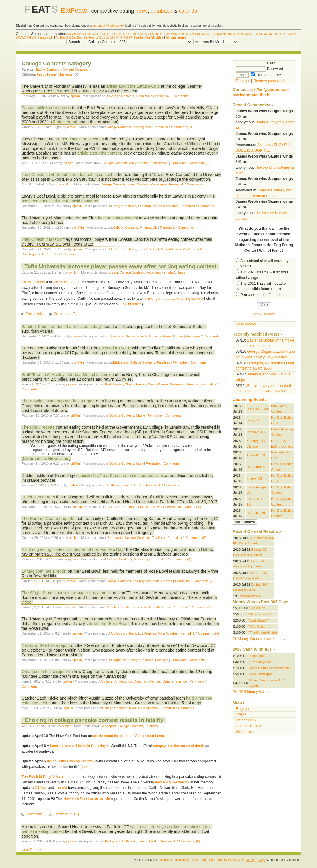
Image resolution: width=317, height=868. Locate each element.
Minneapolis (149, 228)
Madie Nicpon (64, 282)
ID (127, 34)
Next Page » (32, 850)
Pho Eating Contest (245, 543)
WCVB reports (33, 282)
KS (142, 34)
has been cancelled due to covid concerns (60, 201)
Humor (178, 336)
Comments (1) (182, 127)
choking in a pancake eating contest (174, 299)
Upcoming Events (250, 400)
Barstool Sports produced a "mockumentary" (62, 327)
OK (246, 34)
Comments (181, 96)
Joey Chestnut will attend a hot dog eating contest (67, 175)
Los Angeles (142, 127)
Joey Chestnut (140, 163)
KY (147, 34)
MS (183, 34)
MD (162, 34)
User (255, 63)
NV (204, 34)
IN (134, 34)
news (141, 11)
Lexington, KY (257, 467)
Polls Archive (246, 324)
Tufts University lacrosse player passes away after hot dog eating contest (120, 266)
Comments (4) (209, 633)
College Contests (75, 69)
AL (70, 34)
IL (131, 34)
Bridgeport (121, 362)
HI (123, 34)
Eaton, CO (259, 549)
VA (294, 34)
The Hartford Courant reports (48, 519)
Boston (113, 272)
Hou (92, 38)
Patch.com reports (38, 497)
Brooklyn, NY (256, 432)
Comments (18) (66, 814)
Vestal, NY (259, 561)
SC (265, 34)
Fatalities (153, 272)
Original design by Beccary (189, 860)
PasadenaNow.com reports (46, 108)
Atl (57, 38)
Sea (136, 38)
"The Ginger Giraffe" (263, 632)
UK (51, 38)
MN (177, 34)
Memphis (192, 384)
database (161, 11)
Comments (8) (65, 314)
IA (138, 34)
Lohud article (131, 304)
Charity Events (135, 384)
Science (181, 681)
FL (114, 34)
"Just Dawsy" (258, 620)
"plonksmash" (258, 656)
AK (74, 34)
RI (261, 34)
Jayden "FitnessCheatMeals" (270, 668)
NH (210, 34)
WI (29, 38)
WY (34, 38)
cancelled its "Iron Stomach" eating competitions (120, 476)
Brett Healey (114, 384)
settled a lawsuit (116, 348)
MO (189, 34)
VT (290, 34)
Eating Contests (47, 69)
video (86, 767)
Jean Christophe (261, 674)
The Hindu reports (38, 427)
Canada (43, 38)
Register (243, 81)
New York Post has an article (87, 799)
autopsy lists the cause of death (179, 746)
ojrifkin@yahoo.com (270, 90)
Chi (69, 38)
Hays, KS (253, 420)
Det (86, 38)
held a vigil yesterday (172, 782)
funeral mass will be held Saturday (78, 746)
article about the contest (99, 153)
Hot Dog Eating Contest (248, 555)
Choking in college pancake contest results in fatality (94, 720)
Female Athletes (173, 272)
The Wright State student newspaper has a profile (66, 593)
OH (241, 34)
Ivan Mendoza (159, 607)
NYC (119, 38)
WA (18, 38)
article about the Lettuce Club (133, 86)
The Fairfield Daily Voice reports (47, 777)
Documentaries (160, 336)
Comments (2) (196, 538)
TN (275, 34)
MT (194, 34)
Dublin (139, 485)
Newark (158, 507)
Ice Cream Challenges (145, 681)
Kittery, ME (254, 478)
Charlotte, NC (256, 513)
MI (173, 34)
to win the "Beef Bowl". (109, 624)
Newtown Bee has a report (46, 645)
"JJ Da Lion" (257, 608)
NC (230, 34)
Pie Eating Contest (245, 590)
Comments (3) (199, 163)
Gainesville (144, 96)
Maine (140, 415)
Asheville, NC (256, 455)
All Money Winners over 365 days (260, 639)
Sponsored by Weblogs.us (226, 860)
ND (235, 34)
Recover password (269, 81)
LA (152, 34)
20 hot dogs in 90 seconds (80, 139)
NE (199, 34)
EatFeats (74, 10)
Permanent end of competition (265, 295)
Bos (63, 38)
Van (147, 38)
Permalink (162, 96)
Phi (125, 38)
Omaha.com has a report (44, 672)
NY (225, 34)
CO (94, 34)
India (139, 463)
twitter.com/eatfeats (251, 95)
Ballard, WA (260, 573)
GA (119, 34)
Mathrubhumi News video (46, 458)
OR (251, 34)
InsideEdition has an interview (71, 761)
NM (219, 34)
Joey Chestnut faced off (43, 239)
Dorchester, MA (258, 409)
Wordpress (245, 732)
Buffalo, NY (260, 584)
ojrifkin (75, 96)
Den (80, 38)
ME (157, 34)
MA (168, 34)
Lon (102, 38)
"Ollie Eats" (257, 627)
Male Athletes (168, 206)
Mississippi (160, 163)
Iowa (133, 708)
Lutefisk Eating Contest (247, 578)
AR (84, 34)
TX (280, 34)
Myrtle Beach (192, 249)
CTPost (41, 788)
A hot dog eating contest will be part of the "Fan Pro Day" (73, 549)
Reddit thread (65, 122)
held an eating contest (118, 218)
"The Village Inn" (261, 662)
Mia (113, 38)
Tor (142, 38)
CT (99, 34)
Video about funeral (150, 736)
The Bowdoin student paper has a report (58, 401)
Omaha (168, 681)
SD (270, 34)
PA (256, 34)
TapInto (61, 788)
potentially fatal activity (108, 26)
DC (104, 34)
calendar (189, 11)
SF (130, 38)
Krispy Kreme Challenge (55, 74)
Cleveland (113, 607)
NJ (215, 34)
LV (108, 38)
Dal (74, 38)
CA (89, 34)
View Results (264, 314)
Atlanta (115, 336)
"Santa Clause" (260, 614)
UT (285, 34)
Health (154, 841)
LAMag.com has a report (44, 571)
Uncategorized (32, 254)
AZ (79, 34)
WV (24, 38)
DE (109, 34)
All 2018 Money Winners (252, 692)
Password (259, 69)
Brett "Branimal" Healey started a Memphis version (67, 375)
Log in (241, 714)
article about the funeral (112, 736)
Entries (246, 720)
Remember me (266, 75)
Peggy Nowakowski (250, 596)
